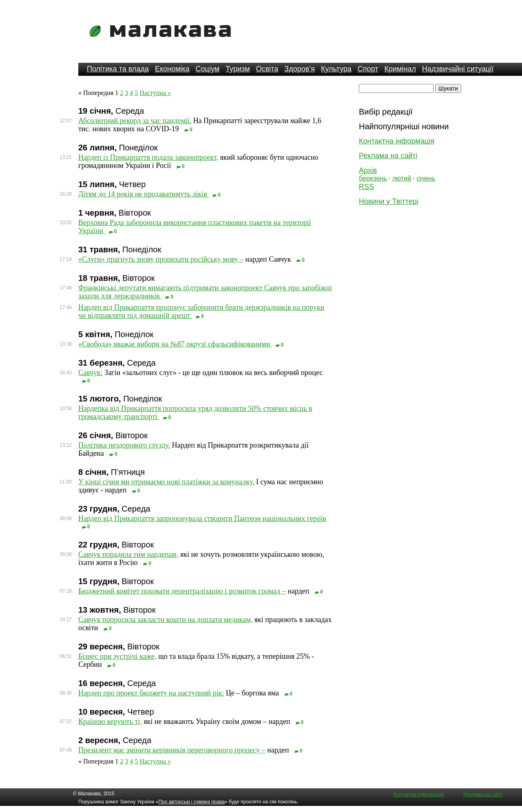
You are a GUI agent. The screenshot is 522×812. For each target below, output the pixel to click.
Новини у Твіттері (389, 201)
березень (373, 178)
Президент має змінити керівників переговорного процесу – (172, 750)
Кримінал (400, 69)
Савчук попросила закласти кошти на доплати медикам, (165, 620)
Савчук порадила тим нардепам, (128, 554)
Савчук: (91, 373)
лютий (402, 178)
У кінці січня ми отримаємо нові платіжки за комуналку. (166, 482)
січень (426, 178)
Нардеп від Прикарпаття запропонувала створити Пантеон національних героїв (202, 519)
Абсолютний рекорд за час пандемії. (135, 121)
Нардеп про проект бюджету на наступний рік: (151, 693)
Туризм (238, 69)
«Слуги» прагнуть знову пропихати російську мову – (161, 259)
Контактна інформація (397, 141)
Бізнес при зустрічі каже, (117, 656)
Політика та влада (118, 69)
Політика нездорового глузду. (124, 445)
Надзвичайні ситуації (458, 69)
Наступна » (155, 93)
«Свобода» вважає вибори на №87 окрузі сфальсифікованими (175, 344)
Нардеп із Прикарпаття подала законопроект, (148, 157)
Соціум (208, 69)
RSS (366, 187)
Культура (336, 69)
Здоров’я (300, 69)
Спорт (368, 69)
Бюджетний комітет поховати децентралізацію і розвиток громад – (182, 591)
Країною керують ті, (110, 722)
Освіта (267, 69)
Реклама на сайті (388, 156)
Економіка (172, 69)
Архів (368, 170)
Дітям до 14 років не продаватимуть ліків (144, 194)
